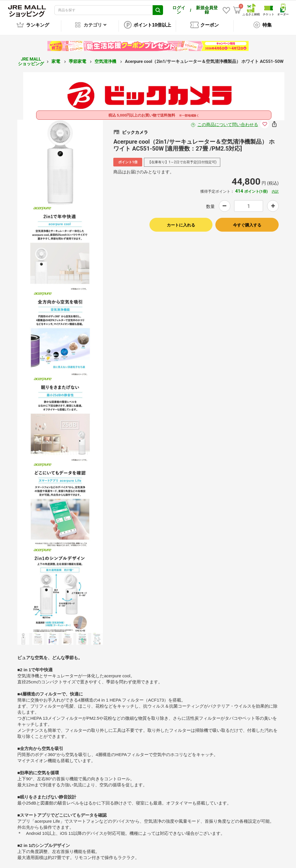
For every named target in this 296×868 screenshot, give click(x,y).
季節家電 (78, 57)
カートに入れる (181, 221)
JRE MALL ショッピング (31, 58)
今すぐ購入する (247, 221)
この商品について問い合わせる (228, 121)
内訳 (275, 188)
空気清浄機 (106, 57)
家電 (56, 57)
